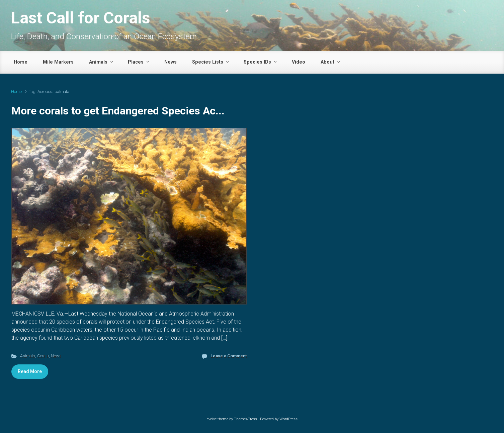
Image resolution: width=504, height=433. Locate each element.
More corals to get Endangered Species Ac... (118, 111)
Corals (43, 356)
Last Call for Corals (81, 18)
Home (16, 92)
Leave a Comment (229, 356)
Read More (30, 371)
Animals (28, 356)
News (56, 356)
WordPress (288, 419)
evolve (212, 419)
